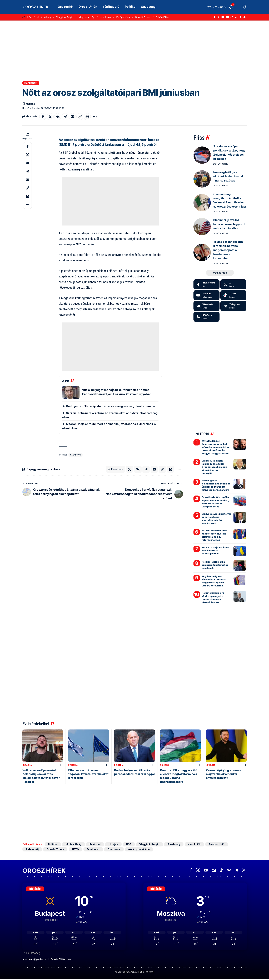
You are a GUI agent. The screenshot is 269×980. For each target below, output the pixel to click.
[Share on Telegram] (65, 117)
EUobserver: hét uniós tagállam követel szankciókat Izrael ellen (88, 774)
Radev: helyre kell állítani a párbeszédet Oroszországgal (134, 772)
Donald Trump (143, 17)
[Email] (72, 117)
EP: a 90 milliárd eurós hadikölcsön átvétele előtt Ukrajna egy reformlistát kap (214, 535)
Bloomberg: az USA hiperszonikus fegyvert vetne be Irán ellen (229, 224)
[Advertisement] (134, 51)
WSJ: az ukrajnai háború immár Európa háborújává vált (216, 550)
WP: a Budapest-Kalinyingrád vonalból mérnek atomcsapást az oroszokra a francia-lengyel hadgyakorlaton (215, 447)
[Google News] (227, 17)
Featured (95, 844)
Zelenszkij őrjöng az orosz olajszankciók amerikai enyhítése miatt (223, 774)
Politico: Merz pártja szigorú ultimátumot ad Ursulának (215, 565)
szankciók (105, 17)
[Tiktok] (233, 295)
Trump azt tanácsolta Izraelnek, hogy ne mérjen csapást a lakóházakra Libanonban (228, 250)
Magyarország (87, 17)
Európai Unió (123, 17)
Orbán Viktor (163, 17)
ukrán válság (44, 17)
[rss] (206, 317)
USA (129, 844)
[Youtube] (206, 295)
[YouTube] (223, 17)
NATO (75, 849)
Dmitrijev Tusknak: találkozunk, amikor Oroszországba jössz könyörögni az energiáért (214, 467)
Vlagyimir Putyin (65, 17)
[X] (218, 17)
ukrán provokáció (139, 849)
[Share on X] (50, 117)
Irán (29, 17)
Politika (73, 765)
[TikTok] (232, 17)
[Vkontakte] (236, 17)
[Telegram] (240, 17)
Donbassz (93, 849)
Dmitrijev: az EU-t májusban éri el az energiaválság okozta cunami (110, 406)
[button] (238, 7)
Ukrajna (27, 765)
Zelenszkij (32, 849)
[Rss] (244, 17)
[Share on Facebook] (43, 117)
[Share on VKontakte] (58, 117)
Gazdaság (31, 83)
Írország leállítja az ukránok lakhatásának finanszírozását (228, 176)
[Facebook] (215, 17)
